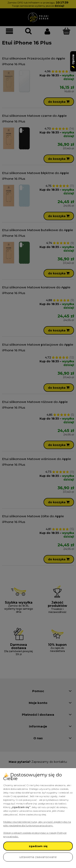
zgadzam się (38, 846)
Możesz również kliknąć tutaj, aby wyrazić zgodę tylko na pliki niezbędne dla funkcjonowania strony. (37, 824)
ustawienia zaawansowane (38, 857)
